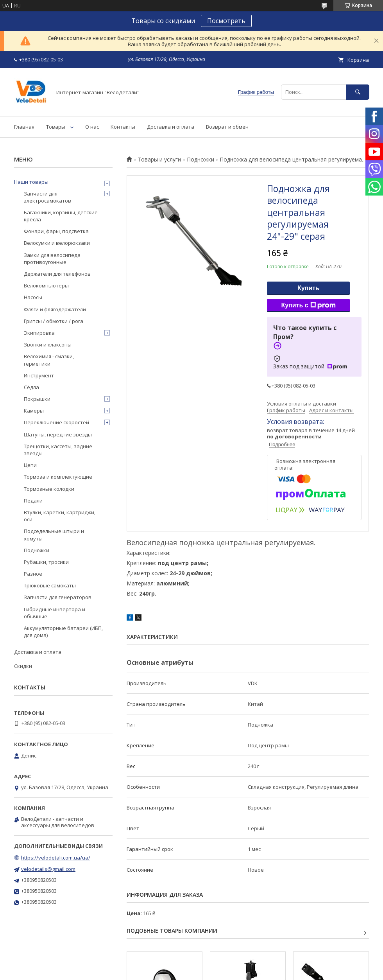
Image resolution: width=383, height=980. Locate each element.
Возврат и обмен (227, 127)
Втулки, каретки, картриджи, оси (60, 516)
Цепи (30, 465)
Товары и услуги (159, 160)
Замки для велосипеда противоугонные (52, 258)
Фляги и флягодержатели (55, 309)
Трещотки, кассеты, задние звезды (58, 450)
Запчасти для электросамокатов (47, 197)
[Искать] (358, 92)
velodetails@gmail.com (48, 869)
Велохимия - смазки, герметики (49, 360)
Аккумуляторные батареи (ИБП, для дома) (63, 632)
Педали (33, 501)
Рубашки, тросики (46, 562)
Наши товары (31, 182)
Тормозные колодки (49, 489)
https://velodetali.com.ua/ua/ (56, 858)
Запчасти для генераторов (58, 597)
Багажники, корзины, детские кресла (61, 216)
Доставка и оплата (171, 127)
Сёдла (31, 387)
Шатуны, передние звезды (58, 434)
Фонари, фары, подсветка (56, 231)
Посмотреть (226, 21)
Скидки (23, 666)
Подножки (200, 160)
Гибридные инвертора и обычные (55, 613)
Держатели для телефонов (57, 274)
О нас (92, 127)
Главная (24, 127)
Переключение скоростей (56, 422)
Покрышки (37, 399)
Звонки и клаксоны (48, 345)
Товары (56, 127)
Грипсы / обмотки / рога (54, 321)
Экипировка (39, 333)
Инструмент (39, 375)
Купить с (308, 305)
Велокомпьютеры (46, 285)
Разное (33, 574)
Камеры (34, 411)
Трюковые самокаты (50, 585)
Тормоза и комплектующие (58, 477)
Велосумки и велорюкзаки (57, 243)
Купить (308, 288)
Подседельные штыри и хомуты (54, 535)
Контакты (123, 127)
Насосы (33, 297)
